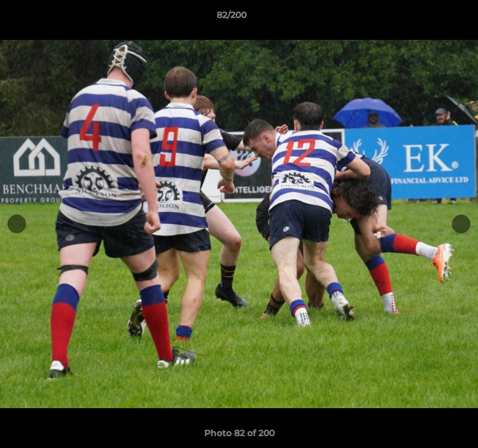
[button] (433, 18)
